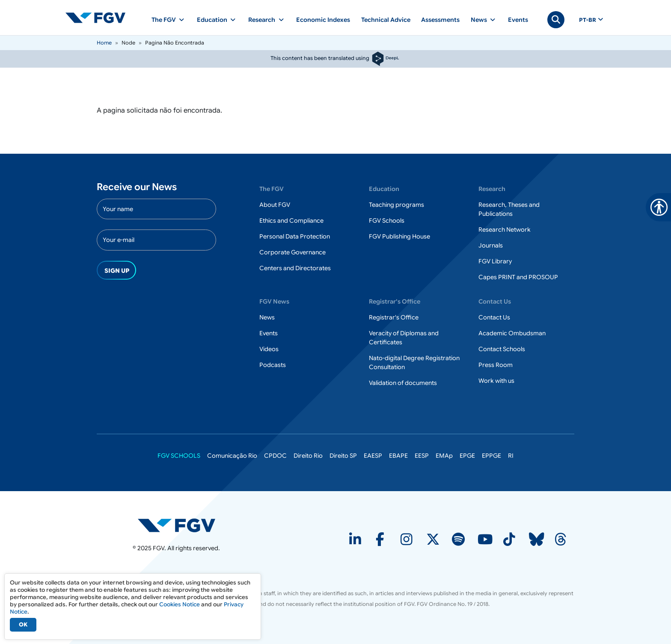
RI (511, 456)
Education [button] (212, 20)
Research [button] (262, 20)
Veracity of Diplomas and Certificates (404, 338)
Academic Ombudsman (512, 333)
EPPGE (491, 456)
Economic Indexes (323, 20)
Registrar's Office (394, 317)
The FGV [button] (164, 20)
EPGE (467, 456)
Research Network (505, 230)
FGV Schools (387, 221)
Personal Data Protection (295, 236)
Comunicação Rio (232, 456)
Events (518, 20)
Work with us (496, 381)
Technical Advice (386, 20)
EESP (422, 456)
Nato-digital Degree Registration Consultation (414, 362)
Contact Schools (502, 349)
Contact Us (494, 317)
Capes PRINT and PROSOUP (518, 277)
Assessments (440, 20)
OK (23, 625)
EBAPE (398, 456)
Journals (491, 245)
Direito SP (343, 456)
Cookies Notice (180, 604)
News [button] (479, 20)
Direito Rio (308, 456)
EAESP (373, 456)
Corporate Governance (292, 252)
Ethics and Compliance (291, 221)
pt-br (588, 20)
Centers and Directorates (295, 268)
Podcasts (273, 365)
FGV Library (495, 261)
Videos (269, 349)
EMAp (444, 456)
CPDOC (275, 456)
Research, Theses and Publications (509, 209)
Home (104, 43)
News (267, 317)
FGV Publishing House (399, 236)
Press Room (496, 365)
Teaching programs (396, 205)
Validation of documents (403, 383)
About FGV (275, 205)
